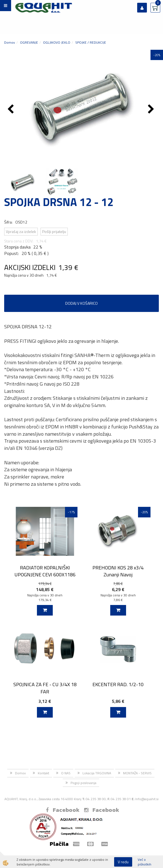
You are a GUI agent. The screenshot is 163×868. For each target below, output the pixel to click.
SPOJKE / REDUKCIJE (91, 42)
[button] (152, 110)
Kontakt (43, 773)
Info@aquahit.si (147, 799)
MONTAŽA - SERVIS (137, 773)
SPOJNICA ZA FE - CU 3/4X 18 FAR (45, 688)
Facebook (63, 810)
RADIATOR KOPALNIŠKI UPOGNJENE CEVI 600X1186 (45, 571)
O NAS (66, 773)
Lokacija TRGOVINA (97, 773)
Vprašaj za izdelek (21, 231)
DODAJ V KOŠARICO (81, 303)
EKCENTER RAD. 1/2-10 (118, 684)
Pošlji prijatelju (54, 231)
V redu (123, 862)
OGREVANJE (29, 42)
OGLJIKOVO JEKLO (57, 42)
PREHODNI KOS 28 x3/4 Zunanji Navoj (118, 571)
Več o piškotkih (145, 862)
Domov (10, 42)
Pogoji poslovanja (83, 783)
